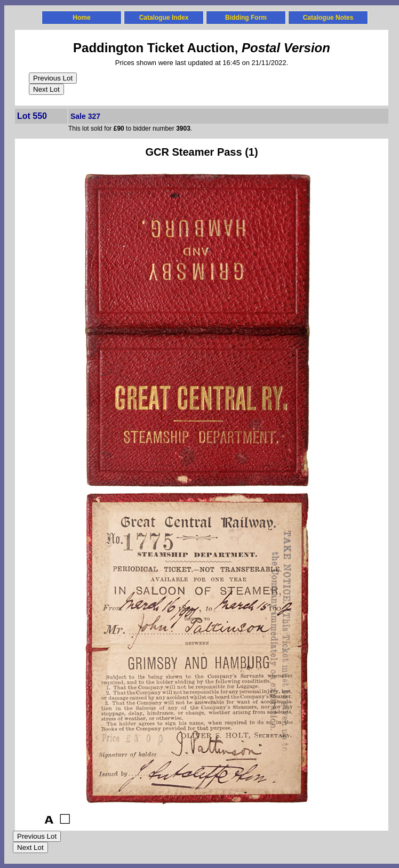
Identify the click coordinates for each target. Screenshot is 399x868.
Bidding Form (246, 18)
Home (81, 18)
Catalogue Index (164, 18)
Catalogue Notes (328, 18)
